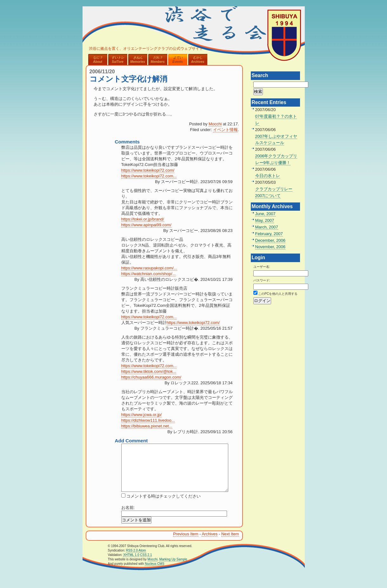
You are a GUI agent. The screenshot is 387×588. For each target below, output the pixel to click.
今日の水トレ (268, 176)
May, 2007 (265, 220)
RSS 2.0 (132, 560)
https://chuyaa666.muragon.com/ (151, 377)
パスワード (261, 280)
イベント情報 (225, 130)
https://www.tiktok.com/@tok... (149, 371)
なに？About (98, 60)
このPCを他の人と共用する (278, 294)
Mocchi (215, 124)
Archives (210, 543)
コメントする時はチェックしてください (163, 506)
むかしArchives (197, 60)
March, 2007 (267, 227)
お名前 (127, 517)
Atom (142, 560)
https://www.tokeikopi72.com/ (148, 170)
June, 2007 (265, 214)
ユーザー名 (261, 267)
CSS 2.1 (146, 564)
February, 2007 (269, 234)
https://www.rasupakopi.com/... (149, 268)
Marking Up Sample (173, 569)
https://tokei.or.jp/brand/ (143, 219)
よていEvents (178, 60)
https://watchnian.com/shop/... (149, 274)
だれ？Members (158, 60)
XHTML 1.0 (131, 564)
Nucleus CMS (154, 573)
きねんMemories (138, 60)
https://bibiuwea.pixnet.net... (147, 426)
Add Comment (131, 441)
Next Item (230, 543)
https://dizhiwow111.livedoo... (148, 420)
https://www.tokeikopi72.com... (149, 176)
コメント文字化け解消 (128, 79)
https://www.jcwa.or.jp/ (142, 415)
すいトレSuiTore (118, 60)
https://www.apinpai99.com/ (146, 225)
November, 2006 (270, 247)
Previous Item (186, 543)
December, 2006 (270, 240)
